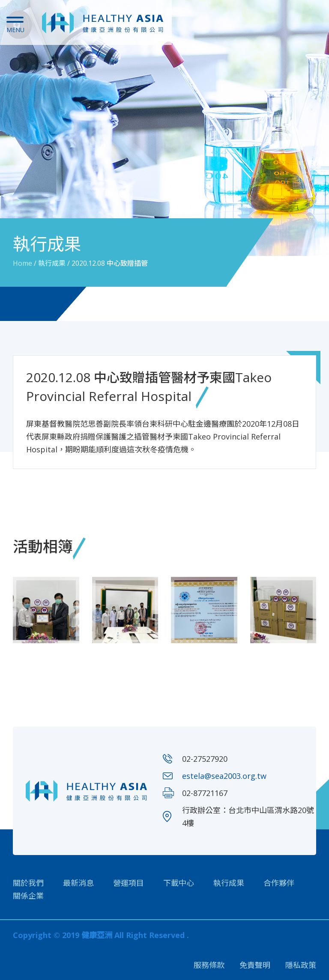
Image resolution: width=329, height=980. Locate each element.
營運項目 (129, 883)
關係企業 (28, 896)
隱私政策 (301, 965)
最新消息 (78, 883)
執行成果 (52, 263)
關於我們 (28, 883)
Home (22, 263)
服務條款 (209, 965)
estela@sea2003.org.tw (224, 776)
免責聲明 (255, 965)
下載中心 (179, 883)
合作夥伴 (279, 883)
